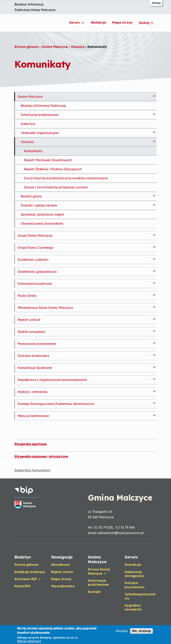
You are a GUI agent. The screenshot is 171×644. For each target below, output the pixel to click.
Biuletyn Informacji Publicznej (43, 106)
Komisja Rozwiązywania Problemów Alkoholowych (56, 404)
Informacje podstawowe (40, 115)
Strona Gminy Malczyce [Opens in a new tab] (99, 571)
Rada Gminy (27, 296)
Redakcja (98, 22)
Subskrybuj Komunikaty (32, 470)
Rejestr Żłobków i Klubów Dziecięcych (53, 169)
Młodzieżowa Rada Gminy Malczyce (45, 308)
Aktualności (61, 565)
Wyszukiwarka (63, 586)
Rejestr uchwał (29, 320)
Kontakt (94, 592)
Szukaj (146, 23)
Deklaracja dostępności (134, 574)
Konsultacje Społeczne (35, 368)
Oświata (78, 47)
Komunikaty (33, 151)
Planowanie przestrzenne (37, 344)
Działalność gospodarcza (37, 272)
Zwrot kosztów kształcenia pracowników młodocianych (66, 178)
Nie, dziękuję (141, 631)
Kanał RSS (22, 586)
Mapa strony (122, 22)
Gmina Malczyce (55, 47)
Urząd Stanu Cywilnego (35, 248)
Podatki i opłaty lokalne (39, 205)
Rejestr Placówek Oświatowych (48, 160)
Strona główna (26, 47)
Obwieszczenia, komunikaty (42, 223)
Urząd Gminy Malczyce (35, 235)
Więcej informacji (29, 641)
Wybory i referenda (32, 392)
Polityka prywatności (135, 585)
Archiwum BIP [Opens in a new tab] (28, 579)
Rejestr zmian (62, 572)
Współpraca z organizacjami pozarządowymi (52, 380)
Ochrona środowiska (33, 356)
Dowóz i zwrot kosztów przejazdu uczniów (56, 187)
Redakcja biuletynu (30, 572)
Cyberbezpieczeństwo (140, 596)
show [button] (156, 3)
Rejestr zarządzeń (31, 332)
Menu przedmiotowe (33, 416)
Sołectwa (28, 124)
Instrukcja (133, 565)
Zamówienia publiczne (35, 284)
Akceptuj (122, 631)
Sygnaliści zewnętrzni (133, 607)
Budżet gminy (31, 196)
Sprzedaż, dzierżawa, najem (42, 214)
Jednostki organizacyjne (40, 133)
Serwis (77, 23)
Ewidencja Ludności (33, 260)
